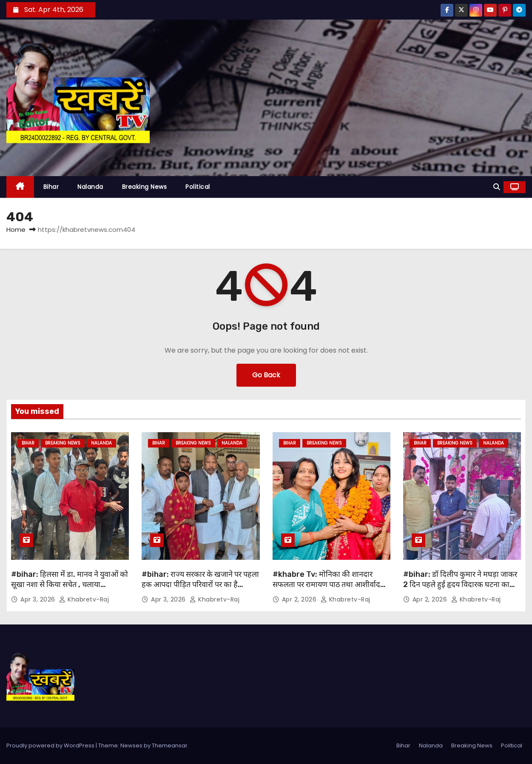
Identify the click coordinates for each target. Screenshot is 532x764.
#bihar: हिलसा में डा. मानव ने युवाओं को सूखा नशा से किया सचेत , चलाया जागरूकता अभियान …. (70, 584)
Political (198, 187)
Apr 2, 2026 (300, 599)
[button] (497, 187)
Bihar (51, 187)
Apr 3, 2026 (39, 599)
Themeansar (170, 745)
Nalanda (90, 187)
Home (16, 229)
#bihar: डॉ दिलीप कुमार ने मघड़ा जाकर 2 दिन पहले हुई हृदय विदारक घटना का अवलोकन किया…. (460, 584)
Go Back (266, 375)
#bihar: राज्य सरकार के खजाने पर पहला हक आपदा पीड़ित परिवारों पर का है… (200, 579)
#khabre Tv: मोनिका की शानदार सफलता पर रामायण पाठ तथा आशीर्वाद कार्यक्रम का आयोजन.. (326, 584)
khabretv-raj (84, 599)
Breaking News (145, 187)
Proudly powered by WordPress (51, 745)
